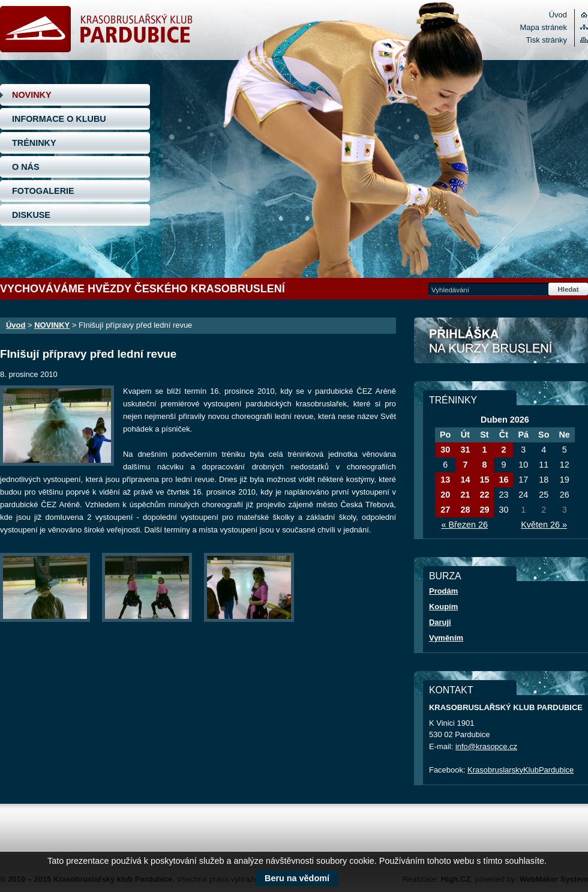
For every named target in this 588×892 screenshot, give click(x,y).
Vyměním (446, 638)
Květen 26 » (544, 525)
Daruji (440, 622)
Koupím (443, 607)
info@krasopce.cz (486, 746)
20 (445, 495)
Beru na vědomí (297, 878)
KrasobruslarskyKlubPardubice (520, 770)
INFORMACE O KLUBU (59, 119)
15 (484, 480)
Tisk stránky (546, 40)
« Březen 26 (464, 525)
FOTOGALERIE (43, 191)
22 (484, 495)
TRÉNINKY (34, 143)
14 (465, 480)
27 (445, 510)
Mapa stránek (544, 27)
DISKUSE (31, 215)
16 (503, 480)
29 (484, 510)
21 (465, 495)
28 (465, 510)
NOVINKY (32, 95)
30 (445, 450)
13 (445, 480)
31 (465, 450)
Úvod (558, 15)
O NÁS (26, 167)
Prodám (443, 591)
